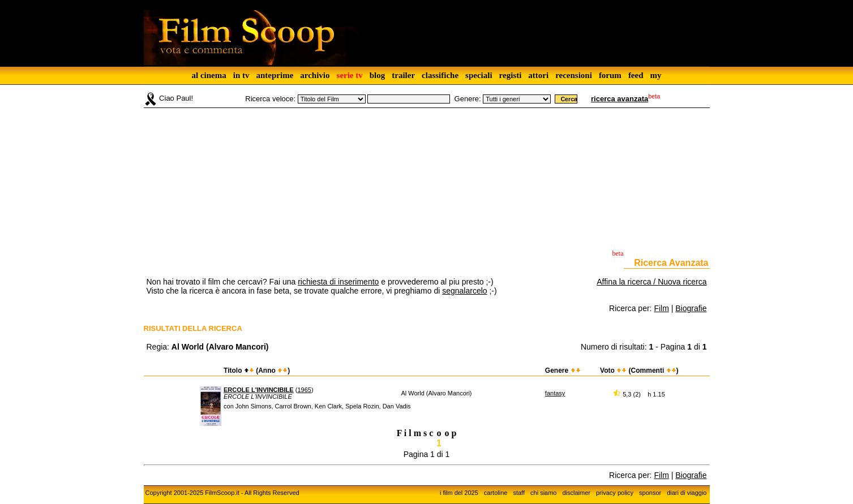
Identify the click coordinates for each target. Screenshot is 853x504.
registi (511, 75)
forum (610, 75)
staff (519, 493)
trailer (403, 75)
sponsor (650, 493)
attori (538, 75)
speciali (479, 75)
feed (636, 75)
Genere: (468, 99)
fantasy (555, 393)
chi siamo (543, 493)
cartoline (496, 493)
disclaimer (576, 493)
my (656, 75)
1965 (304, 390)
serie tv (350, 75)
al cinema (209, 75)
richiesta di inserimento (338, 282)
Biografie (691, 308)
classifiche (440, 75)
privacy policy (615, 493)
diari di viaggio (687, 493)
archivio (315, 75)
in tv (241, 75)
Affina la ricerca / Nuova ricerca (651, 282)
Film (661, 308)
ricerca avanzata (620, 99)
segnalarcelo (464, 291)
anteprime (275, 75)
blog (378, 75)
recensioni (574, 75)
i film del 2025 (459, 493)
